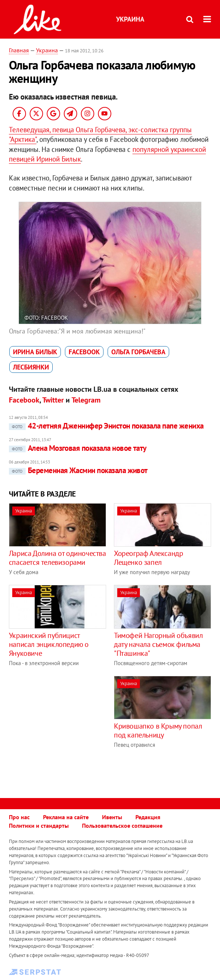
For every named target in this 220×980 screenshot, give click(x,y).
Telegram (86, 400)
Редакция (148, 817)
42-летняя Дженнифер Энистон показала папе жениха (106, 426)
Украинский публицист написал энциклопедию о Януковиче (49, 644)
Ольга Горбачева (138, 352)
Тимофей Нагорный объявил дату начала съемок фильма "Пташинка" (158, 644)
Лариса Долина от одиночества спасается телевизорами (58, 558)
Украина (130, 19)
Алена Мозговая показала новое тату (78, 448)
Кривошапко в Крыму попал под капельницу (158, 730)
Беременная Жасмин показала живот (78, 470)
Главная (19, 50)
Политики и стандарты (39, 826)
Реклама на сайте (66, 817)
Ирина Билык (35, 352)
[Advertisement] (71, 728)
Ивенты (112, 817)
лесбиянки (31, 367)
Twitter (53, 400)
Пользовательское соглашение (122, 826)
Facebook (84, 352)
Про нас (19, 817)
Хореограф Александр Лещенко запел (148, 558)
